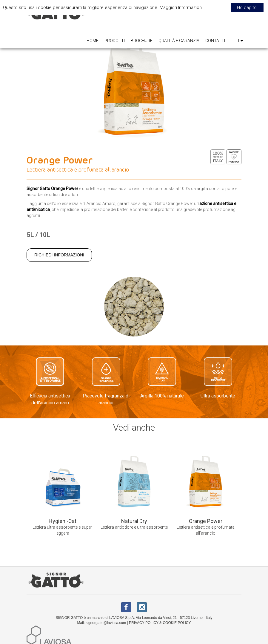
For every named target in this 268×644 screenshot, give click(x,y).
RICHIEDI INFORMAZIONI (59, 255)
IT (240, 41)
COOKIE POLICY (177, 623)
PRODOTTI (115, 41)
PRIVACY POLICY (144, 623)
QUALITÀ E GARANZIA (179, 41)
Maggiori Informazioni (181, 7)
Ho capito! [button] (247, 7)
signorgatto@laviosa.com (106, 623)
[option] (62, 495)
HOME (93, 41)
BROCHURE (142, 41)
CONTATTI (215, 41)
